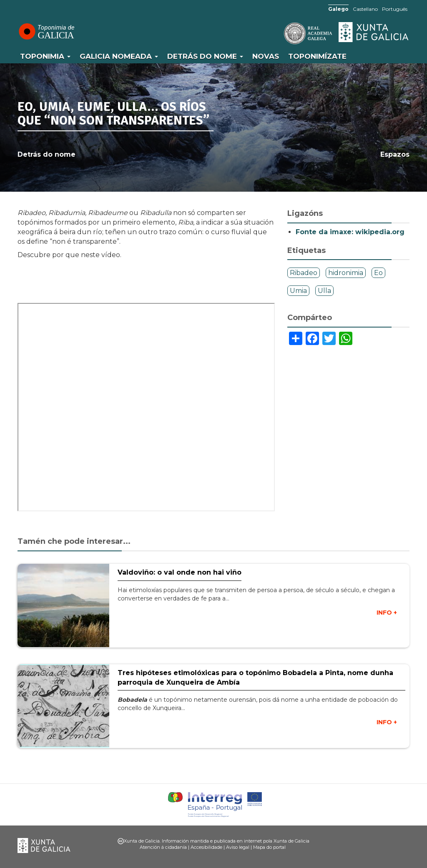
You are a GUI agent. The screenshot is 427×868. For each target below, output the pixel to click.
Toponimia (45, 56)
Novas (266, 56)
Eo (378, 273)
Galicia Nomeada (119, 56)
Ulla (324, 291)
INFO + (387, 613)
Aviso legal (238, 847)
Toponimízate (317, 56)
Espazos (395, 154)
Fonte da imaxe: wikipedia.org (350, 232)
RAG (282, 33)
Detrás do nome (205, 56)
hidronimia (346, 273)
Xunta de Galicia (374, 32)
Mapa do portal (269, 847)
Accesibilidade (206, 847)
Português (395, 9)
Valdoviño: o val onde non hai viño (180, 572)
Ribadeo (304, 273)
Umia (298, 291)
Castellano (365, 9)
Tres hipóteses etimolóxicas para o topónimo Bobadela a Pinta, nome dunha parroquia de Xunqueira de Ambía (255, 678)
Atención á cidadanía (163, 847)
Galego (338, 9)
